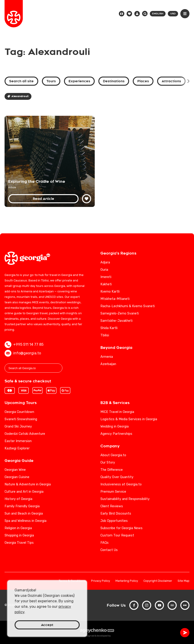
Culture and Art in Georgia (24, 492)
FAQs (105, 543)
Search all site (21, 81)
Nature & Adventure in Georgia (28, 484)
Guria (104, 270)
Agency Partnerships (116, 434)
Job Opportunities (114, 521)
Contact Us (109, 550)
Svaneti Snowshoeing (21, 419)
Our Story (108, 462)
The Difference (112, 470)
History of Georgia (18, 499)
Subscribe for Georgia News (121, 528)
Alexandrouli (18, 96)
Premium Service (113, 492)
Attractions (171, 81)
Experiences (79, 81)
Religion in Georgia (18, 528)
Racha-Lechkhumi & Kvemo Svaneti (128, 306)
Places (143, 81)
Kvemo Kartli (110, 292)
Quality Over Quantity (117, 477)
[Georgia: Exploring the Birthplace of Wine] (50, 161)
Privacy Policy (101, 581)
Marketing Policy (127, 581)
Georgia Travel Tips (19, 543)
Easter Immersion (18, 441)
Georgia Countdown (19, 412)
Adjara (105, 262)
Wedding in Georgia (115, 426)
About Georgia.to (113, 455)
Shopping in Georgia (19, 535)
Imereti (106, 277)
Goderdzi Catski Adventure (25, 434)
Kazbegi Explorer (17, 448)
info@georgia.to (23, 353)
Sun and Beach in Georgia (24, 514)
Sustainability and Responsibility (125, 499)
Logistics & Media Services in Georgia (129, 419)
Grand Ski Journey (18, 426)
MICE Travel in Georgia (117, 412)
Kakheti (106, 284)
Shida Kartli (109, 328)
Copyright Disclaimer (158, 581)
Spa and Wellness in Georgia (26, 521)
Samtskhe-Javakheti (116, 321)
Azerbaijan (108, 364)
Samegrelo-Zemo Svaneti (120, 313)
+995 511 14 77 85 (24, 345)
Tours (51, 81)
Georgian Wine (15, 470)
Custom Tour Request (117, 535)
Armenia (107, 357)
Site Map (184, 581)
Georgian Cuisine (17, 477)
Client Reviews (112, 506)
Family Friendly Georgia (22, 506)
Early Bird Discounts (116, 514)
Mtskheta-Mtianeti (115, 299)
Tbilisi (105, 335)
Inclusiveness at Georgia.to (121, 484)
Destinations (114, 81)
